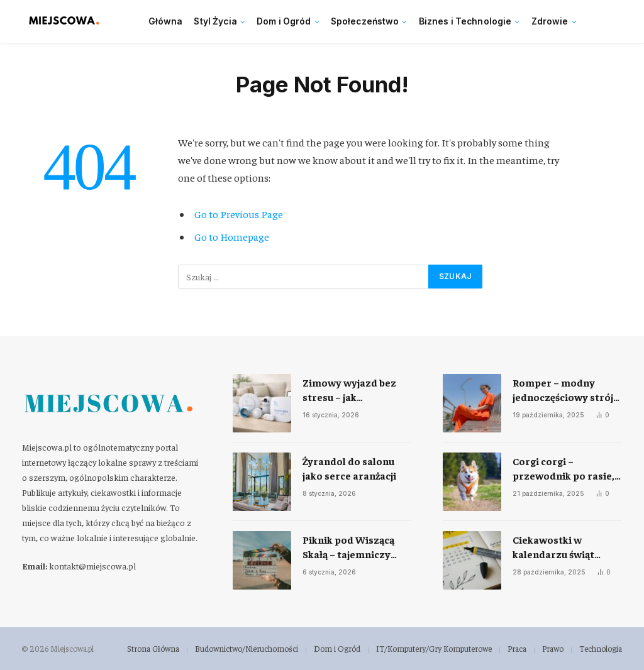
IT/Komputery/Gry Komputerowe (434, 648)
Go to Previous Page (239, 214)
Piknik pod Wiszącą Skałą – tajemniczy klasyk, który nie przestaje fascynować (354, 547)
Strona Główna (153, 648)
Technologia (601, 648)
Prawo (553, 648)
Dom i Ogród (284, 21)
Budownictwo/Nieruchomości (247, 648)
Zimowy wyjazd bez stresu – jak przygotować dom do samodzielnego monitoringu (353, 390)
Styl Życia (215, 21)
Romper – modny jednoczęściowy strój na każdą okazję (563, 390)
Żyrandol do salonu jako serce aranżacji (349, 468)
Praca (517, 648)
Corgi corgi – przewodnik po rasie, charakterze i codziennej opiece (563, 469)
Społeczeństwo (365, 21)
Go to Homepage (232, 237)
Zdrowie (550, 21)
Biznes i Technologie (465, 21)
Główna (166, 21)
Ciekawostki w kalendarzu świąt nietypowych (553, 547)
